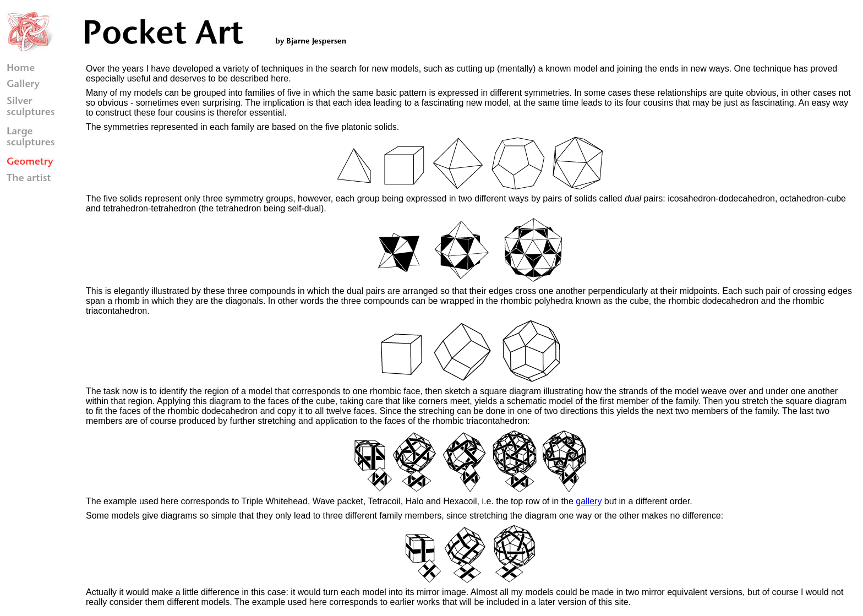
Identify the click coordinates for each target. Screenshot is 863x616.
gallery (589, 501)
